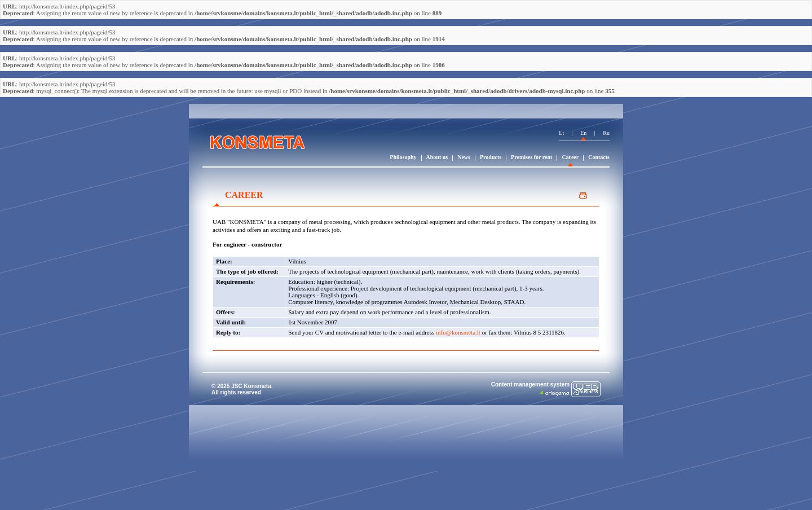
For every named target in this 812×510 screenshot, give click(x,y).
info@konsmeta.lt (458, 332)
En (583, 133)
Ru (606, 133)
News (464, 157)
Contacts (599, 157)
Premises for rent (531, 157)
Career (570, 157)
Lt (561, 133)
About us (437, 157)
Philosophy (403, 157)
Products (491, 157)
